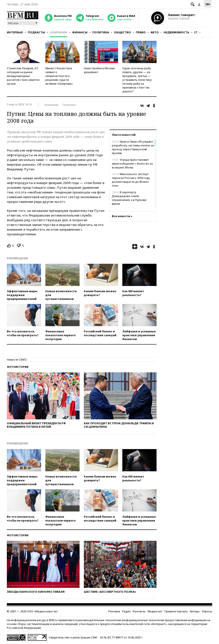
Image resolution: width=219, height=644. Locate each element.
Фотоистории (18, 367)
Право (141, 32)
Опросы (207, 611)
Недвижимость (176, 32)
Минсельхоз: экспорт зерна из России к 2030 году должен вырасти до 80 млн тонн (131, 180)
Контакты (139, 611)
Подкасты (36, 32)
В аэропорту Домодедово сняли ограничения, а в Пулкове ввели (129, 198)
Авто (155, 32)
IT (196, 32)
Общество (122, 32)
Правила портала (176, 611)
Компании (58, 32)
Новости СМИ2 (17, 360)
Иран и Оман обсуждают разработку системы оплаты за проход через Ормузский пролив (133, 147)
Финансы (80, 32)
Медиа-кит (155, 611)
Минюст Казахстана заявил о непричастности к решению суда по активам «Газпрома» (59, 76)
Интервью (15, 32)
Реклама (114, 611)
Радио (126, 611)
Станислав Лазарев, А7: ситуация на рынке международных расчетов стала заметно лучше (23, 76)
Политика (101, 32)
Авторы (195, 611)
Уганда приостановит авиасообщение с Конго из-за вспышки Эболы (132, 164)
